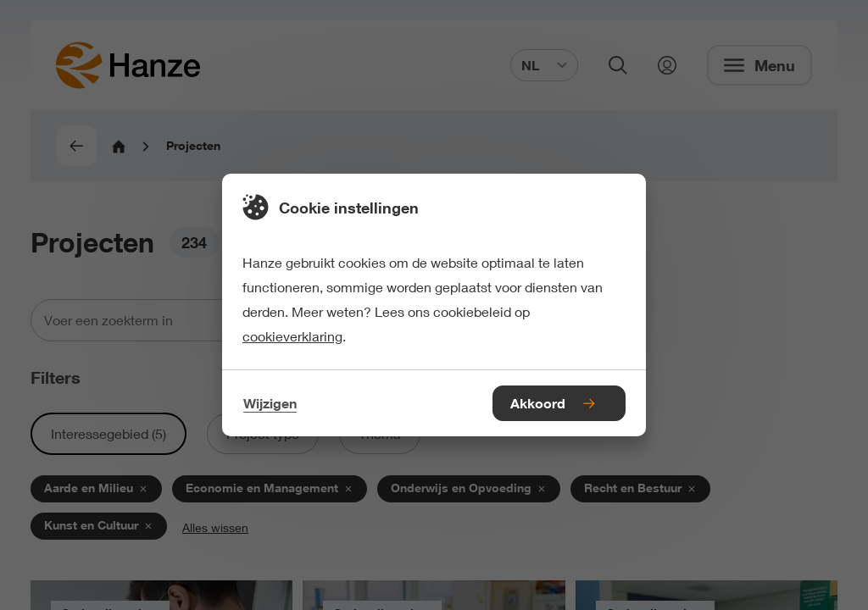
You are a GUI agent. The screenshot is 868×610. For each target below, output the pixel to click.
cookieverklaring (292, 336)
